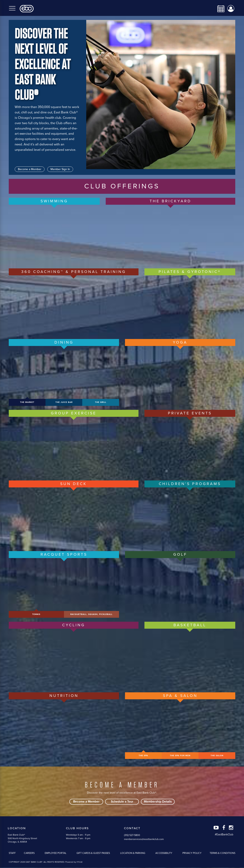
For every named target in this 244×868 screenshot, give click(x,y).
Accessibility (164, 853)
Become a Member (30, 169)
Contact (132, 829)
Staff (12, 853)
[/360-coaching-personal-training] (74, 305)
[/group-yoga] (180, 376)
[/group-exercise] (74, 447)
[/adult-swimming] (54, 235)
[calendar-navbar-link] (219, 9)
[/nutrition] (64, 729)
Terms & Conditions (222, 853)
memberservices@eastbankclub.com (144, 840)
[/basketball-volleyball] (190, 659)
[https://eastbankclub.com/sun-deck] (74, 517)
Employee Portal (56, 853)
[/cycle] (74, 659)
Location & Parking (133, 853)
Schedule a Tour (122, 802)
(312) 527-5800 (132, 836)
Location (17, 829)
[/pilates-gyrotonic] (190, 305)
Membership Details (158, 802)
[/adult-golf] (180, 588)
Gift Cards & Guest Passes (93, 853)
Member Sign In (60, 169)
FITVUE (80, 863)
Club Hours (77, 829)
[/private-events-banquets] (190, 447)
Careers (29, 853)
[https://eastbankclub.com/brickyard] (171, 235)
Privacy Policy (192, 853)
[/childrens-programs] (190, 517)
